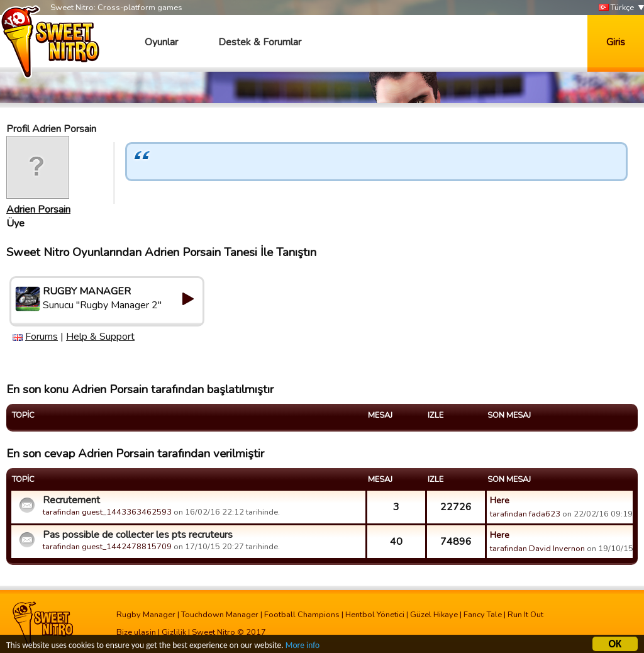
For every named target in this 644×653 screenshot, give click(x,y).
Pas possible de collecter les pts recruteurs (138, 535)
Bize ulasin (136, 632)
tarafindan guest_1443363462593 (107, 512)
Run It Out (525, 615)
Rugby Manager (146, 615)
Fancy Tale (483, 615)
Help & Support (100, 337)
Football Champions (302, 615)
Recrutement (71, 500)
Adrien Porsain (38, 209)
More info (303, 646)
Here (500, 500)
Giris (616, 42)
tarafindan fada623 (525, 514)
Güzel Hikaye (434, 615)
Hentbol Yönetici (375, 615)
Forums (42, 337)
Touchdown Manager (220, 615)
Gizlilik (174, 632)
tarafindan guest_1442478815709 (107, 547)
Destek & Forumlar (260, 42)
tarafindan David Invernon (537, 549)
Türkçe (616, 8)
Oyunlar (161, 42)
